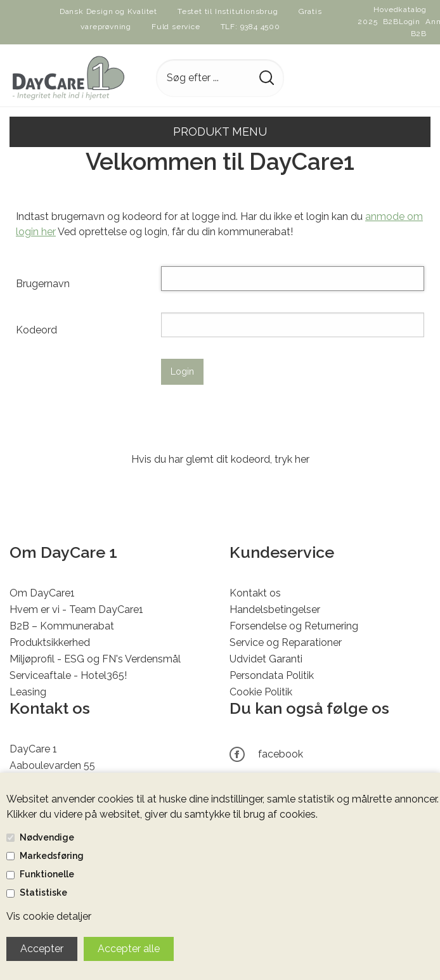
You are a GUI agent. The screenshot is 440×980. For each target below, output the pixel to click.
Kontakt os (255, 593)
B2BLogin (402, 22)
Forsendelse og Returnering (294, 626)
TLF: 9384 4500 (250, 27)
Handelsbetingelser (275, 609)
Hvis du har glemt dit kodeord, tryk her (220, 459)
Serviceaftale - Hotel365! (68, 675)
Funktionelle (47, 874)
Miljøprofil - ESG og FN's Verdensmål (95, 659)
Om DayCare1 (42, 593)
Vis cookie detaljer (49, 916)
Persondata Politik (272, 675)
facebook (281, 754)
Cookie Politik (261, 692)
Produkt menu (220, 132)
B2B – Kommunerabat (62, 626)
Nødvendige (47, 837)
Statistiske (43, 893)
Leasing (28, 692)
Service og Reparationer (286, 642)
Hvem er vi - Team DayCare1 (76, 609)
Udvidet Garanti (266, 659)
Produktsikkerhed (50, 642)
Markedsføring (52, 856)
